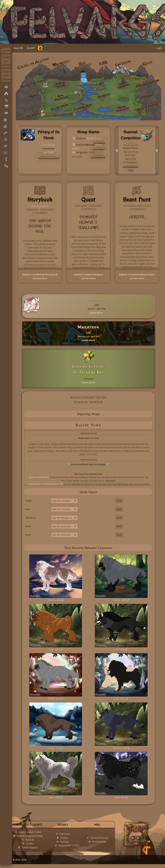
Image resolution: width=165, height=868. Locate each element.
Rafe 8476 (44, 477)
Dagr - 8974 (54, 649)
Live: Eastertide (61, 97)
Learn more (96, 312)
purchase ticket (98, 157)
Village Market (61, 84)
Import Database (124, 85)
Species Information (33, 83)
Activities (104, 96)
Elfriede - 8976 (55, 600)
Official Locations (148, 83)
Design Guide (60, 107)
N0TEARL (49, 152)
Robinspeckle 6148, (53, 484)
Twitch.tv (72, 836)
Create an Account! (6, 61)
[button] (117, 151)
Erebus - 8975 (120, 600)
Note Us (40, 844)
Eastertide (96, 299)
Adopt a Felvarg (147, 107)
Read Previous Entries (40, 206)
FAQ (104, 63)
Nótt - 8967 (120, 797)
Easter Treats (94, 138)
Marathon (88, 327)
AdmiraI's (33, 477)
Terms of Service (104, 840)
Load (119, 501)
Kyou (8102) (49, 145)
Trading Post (83, 107)
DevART (43, 48)
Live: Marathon (29, 116)
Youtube (72, 844)
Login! (6, 51)
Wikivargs (61, 63)
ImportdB (30, 48)
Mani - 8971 (120, 699)
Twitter (72, 840)
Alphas (33, 96)
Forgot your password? (6, 75)
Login (159, 48)
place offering (99, 148)
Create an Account (33, 63)
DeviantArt (72, 847)
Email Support (40, 851)
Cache (100, 83)
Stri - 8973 (120, 649)
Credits (40, 847)
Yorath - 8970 (54, 748)
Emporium (123, 63)
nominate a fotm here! (49, 157)
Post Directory (83, 66)
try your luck (99, 142)
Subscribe (148, 96)
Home (18, 48)
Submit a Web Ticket (40, 832)
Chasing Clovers (88, 367)
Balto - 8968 (54, 797)
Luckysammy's (36, 484)
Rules (148, 63)
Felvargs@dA (104, 844)
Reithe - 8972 (54, 699)
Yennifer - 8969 (120, 748)
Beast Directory (123, 108)
